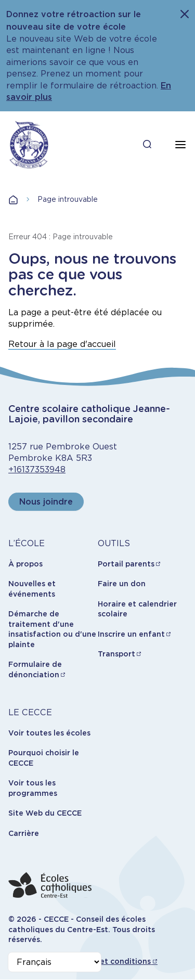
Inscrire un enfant (131, 634)
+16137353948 (37, 469)
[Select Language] (55, 962)
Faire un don (122, 584)
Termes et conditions (110, 961)
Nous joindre (46, 502)
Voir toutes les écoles (49, 733)
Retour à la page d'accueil (62, 344)
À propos (25, 564)
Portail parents (126, 564)
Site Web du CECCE (45, 813)
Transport (116, 654)
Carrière (24, 833)
